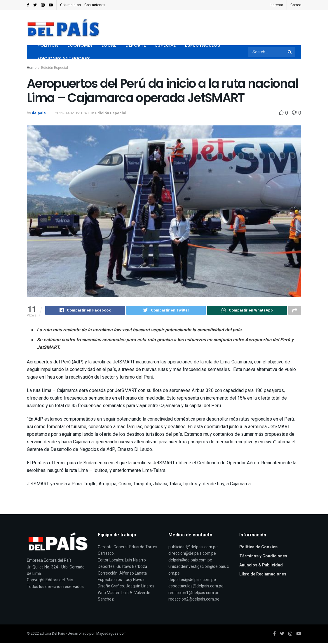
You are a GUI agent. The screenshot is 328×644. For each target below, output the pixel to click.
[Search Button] (290, 52)
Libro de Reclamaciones (263, 575)
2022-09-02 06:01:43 (72, 113)
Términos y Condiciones (263, 557)
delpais (39, 113)
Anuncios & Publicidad (261, 566)
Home (32, 68)
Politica (48, 45)
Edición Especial (55, 68)
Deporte (136, 45)
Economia (80, 45)
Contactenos (95, 5)
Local (109, 45)
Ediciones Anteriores (64, 58)
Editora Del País (52, 634)
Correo (296, 5)
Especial (165, 45)
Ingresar (276, 5)
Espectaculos (203, 45)
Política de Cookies (258, 548)
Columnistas (70, 5)
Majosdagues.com (111, 634)
